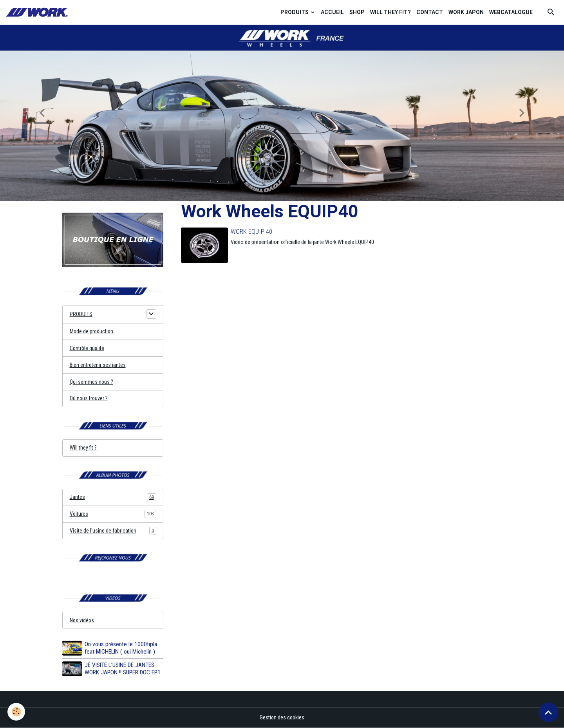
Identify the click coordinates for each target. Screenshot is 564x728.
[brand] (38, 12)
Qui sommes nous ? (92, 382)
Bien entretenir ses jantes (98, 365)
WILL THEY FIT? (390, 12)
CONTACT (430, 12)
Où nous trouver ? (89, 399)
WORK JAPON (466, 12)
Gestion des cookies (282, 718)
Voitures (113, 515)
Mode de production (92, 331)
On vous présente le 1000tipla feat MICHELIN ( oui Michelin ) (121, 649)
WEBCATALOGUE (511, 12)
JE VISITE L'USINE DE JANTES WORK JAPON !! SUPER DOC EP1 (123, 669)
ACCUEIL (332, 12)
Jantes (113, 498)
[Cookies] (17, 712)
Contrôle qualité (87, 348)
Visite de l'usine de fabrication (113, 531)
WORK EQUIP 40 (251, 231)
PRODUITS (295, 12)
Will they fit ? (83, 448)
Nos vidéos (82, 621)
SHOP (357, 12)
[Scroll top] (548, 712)
